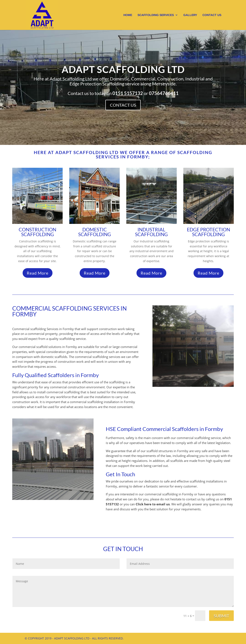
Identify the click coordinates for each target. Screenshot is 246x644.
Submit (221, 616)
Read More (38, 273)
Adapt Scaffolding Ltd (123, 72)
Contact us (212, 15)
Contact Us (123, 104)
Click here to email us (153, 504)
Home (128, 15)
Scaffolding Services (156, 15)
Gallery (190, 15)
